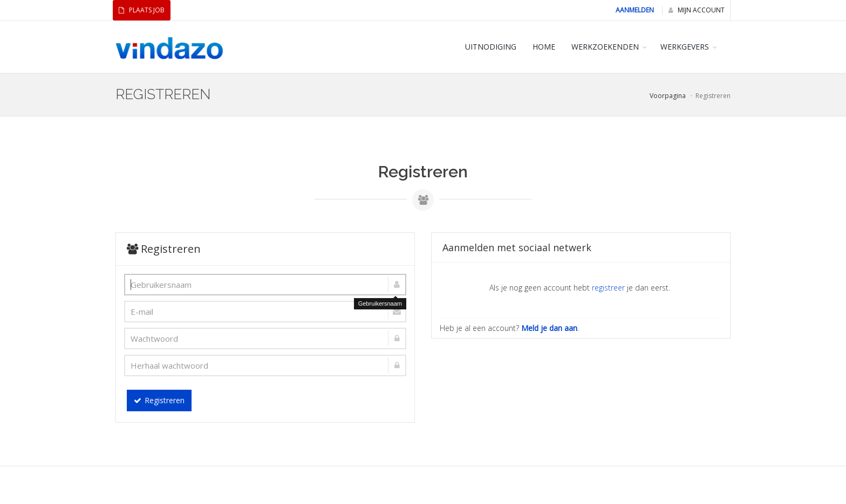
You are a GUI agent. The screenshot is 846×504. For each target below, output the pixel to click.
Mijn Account (697, 10)
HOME (544, 47)
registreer (608, 288)
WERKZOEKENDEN (605, 47)
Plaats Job (142, 10)
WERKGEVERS (685, 47)
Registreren (159, 400)
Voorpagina (668, 96)
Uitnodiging (491, 47)
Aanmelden (635, 10)
